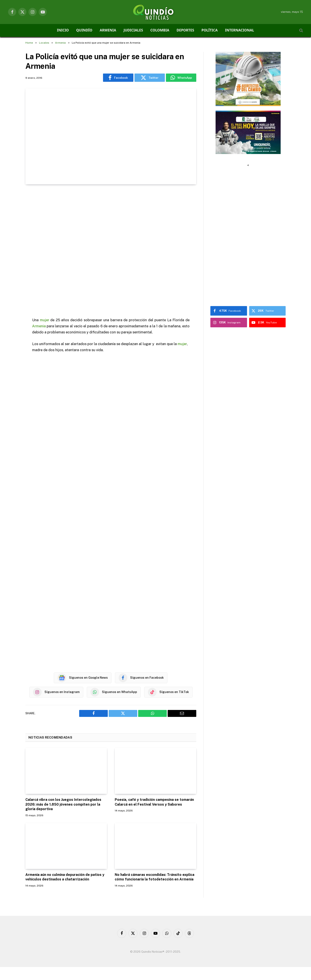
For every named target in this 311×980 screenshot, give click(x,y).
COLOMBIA (160, 30)
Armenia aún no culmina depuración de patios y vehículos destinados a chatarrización (65, 877)
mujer (45, 320)
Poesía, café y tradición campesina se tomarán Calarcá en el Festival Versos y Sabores (154, 802)
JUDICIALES (133, 30)
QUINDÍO (84, 30)
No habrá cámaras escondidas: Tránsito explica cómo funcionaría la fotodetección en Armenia (155, 877)
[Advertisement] (111, 251)
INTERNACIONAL (240, 30)
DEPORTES (185, 30)
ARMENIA (108, 30)
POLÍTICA (210, 30)
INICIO (63, 30)
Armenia (39, 326)
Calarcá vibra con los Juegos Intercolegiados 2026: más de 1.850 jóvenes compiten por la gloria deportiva (63, 804)
